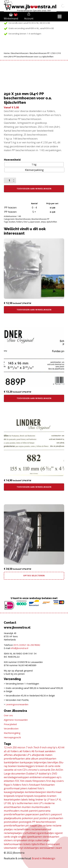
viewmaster (10, 848)
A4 (63, 747)
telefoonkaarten (13, 844)
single (14, 837)
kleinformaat (54, 792)
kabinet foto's (36, 788)
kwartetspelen (12, 800)
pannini (33, 811)
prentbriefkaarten (14, 826)
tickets (27, 844)
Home (7, 53)
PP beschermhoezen (44, 822)
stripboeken (20, 840)
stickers (8, 840)
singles (22, 837)
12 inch (8, 747)
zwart (59, 848)
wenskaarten (47, 848)
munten (26, 807)
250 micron (19, 747)
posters (44, 818)
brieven (40, 766)
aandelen (50, 751)
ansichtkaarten (48, 759)
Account (29, 18)
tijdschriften (52, 222)
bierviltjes (53, 762)
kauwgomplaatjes (14, 792)
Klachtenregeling (12, 733)
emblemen (36, 777)
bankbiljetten (11, 762)
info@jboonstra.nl (19, 648)
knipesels (9, 796)
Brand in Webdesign (43, 858)
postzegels (25, 822)
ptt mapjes (32, 826)
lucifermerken (25, 803)
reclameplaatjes (13, 833)
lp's (14, 803)
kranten (52, 796)
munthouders (12, 811)
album (35, 759)
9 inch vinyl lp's (49, 747)
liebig (32, 800)
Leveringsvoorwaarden (17, 704)
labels (25, 800)
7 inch (29, 747)
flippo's (8, 785)
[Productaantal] (10, 180)
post (36, 818)
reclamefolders (22, 829)
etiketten (9, 781)
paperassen (35, 222)
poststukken (11, 822)
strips (43, 222)
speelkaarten (34, 837)
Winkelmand (11, 18)
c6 (46, 766)
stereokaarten (51, 837)
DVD (55, 774)
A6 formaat (38, 751)
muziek (24, 811)
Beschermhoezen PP (40, 53)
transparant (53, 844)
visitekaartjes (31, 848)
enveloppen (49, 777)
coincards (45, 770)
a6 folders (25, 751)
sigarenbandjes (45, 833)
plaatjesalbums (13, 818)
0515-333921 (20, 645)
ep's (59, 777)
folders (20, 222)
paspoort (57, 814)
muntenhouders (41, 807)
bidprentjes (40, 762)
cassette (9, 770)
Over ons (8, 715)
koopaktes (40, 796)
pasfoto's (45, 814)
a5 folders (13, 751)
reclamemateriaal (41, 829)
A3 (59, 747)
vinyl (20, 848)
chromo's (34, 770)
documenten (18, 774)
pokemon (27, 818)
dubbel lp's (45, 774)
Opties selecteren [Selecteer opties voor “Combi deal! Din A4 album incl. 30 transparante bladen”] (34, 576)
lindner (39, 800)
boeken (12, 222)
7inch (36, 747)
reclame (47, 826)
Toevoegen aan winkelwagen (34, 189)
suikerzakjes (42, 840)
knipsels (29, 796)
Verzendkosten (11, 729)
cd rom (18, 770)
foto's (26, 222)
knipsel (19, 796)
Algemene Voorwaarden (16, 720)
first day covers (55, 781)
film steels (26, 781)
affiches (8, 755)
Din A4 (55, 770)
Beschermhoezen (20, 53)
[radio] (34, 164)
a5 (5, 751)
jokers (24, 788)
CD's (25, 770)
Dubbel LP (32, 774)
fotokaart (35, 785)
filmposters (39, 781)
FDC (17, 781)
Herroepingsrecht (12, 737)
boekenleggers (26, 766)
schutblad (30, 833)
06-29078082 (34, 645)
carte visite (54, 766)
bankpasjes (26, 762)
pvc (40, 826)
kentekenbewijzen (36, 792)
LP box (51, 800)
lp (45, 800)
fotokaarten (48, 785)
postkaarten (56, 818)
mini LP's (39, 803)
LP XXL (8, 803)
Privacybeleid (10, 724)
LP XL (58, 800)
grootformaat (12, 788)
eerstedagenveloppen (16, 777)
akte (28, 759)
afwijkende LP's (22, 755)
